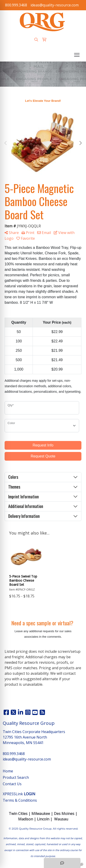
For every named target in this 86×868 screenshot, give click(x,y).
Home (8, 771)
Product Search (16, 777)
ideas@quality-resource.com (55, 5)
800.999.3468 (16, 5)
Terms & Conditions (20, 800)
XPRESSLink (19, 794)
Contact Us (12, 784)
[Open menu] (77, 55)
